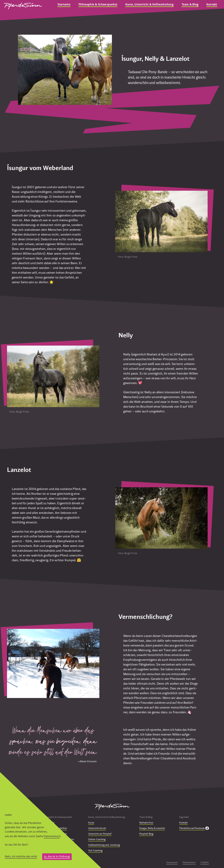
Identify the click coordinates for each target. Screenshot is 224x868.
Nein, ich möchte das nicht (21, 856)
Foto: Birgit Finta (128, 257)
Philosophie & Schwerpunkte (98, 4)
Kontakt (212, 4)
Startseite (64, 4)
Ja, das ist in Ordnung (57, 856)
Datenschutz (52, 836)
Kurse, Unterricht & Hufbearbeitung (149, 4)
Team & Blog (190, 4)
